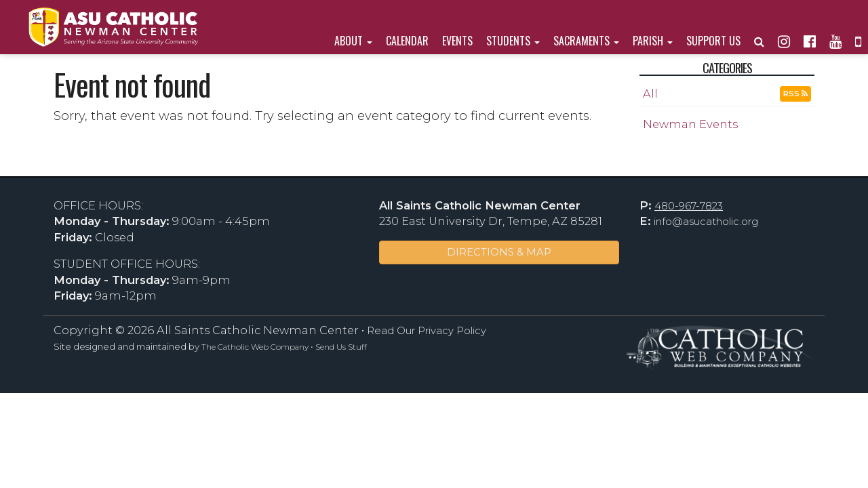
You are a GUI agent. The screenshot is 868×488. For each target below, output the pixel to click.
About (353, 41)
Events (457, 41)
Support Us (713, 41)
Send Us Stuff (341, 347)
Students (513, 41)
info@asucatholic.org (706, 222)
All (650, 94)
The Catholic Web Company (255, 347)
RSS (795, 94)
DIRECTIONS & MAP (499, 252)
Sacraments (586, 41)
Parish (653, 41)
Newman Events (690, 124)
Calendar (407, 41)
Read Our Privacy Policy (427, 331)
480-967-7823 (689, 206)
